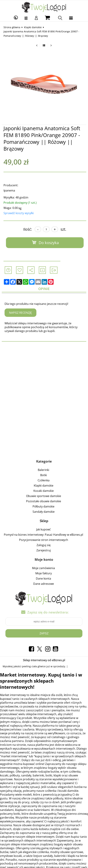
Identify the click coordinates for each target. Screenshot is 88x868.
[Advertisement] (44, 373)
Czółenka (44, 480)
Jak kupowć (43, 529)
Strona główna (12, 27)
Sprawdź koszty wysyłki (19, 213)
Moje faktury (44, 573)
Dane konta (43, 578)
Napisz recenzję (20, 313)
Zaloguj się (44, 545)
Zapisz (44, 633)
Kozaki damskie (44, 491)
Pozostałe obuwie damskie (44, 501)
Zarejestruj (44, 550)
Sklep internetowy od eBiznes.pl (44, 660)
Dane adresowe (44, 584)
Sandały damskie (44, 512)
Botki (44, 475)
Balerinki (43, 470)
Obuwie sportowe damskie (44, 496)
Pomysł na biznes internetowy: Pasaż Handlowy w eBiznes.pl (43, 535)
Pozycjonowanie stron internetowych (44, 540)
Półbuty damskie (43, 506)
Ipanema (9, 190)
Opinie (44, 289)
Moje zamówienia (43, 568)
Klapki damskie (33, 27)
